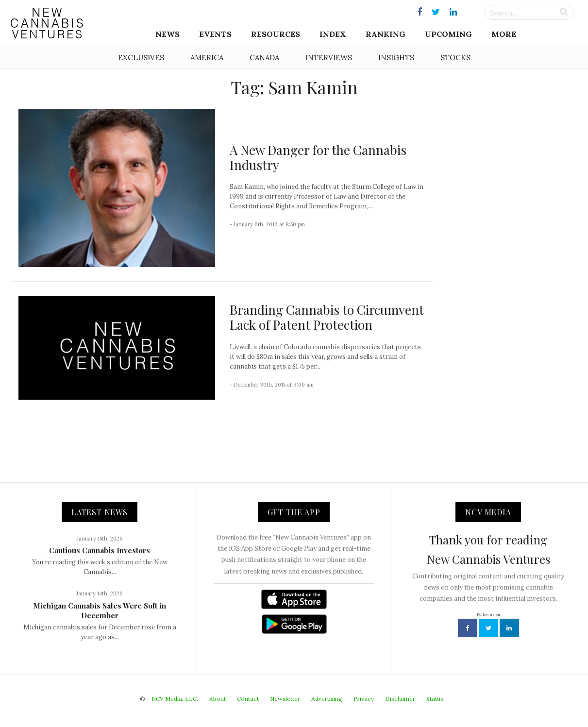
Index (333, 34)
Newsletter (285, 699)
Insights (396, 58)
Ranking (386, 34)
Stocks (455, 58)
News (168, 34)
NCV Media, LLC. (175, 699)
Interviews (329, 58)
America (207, 58)
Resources (276, 34)
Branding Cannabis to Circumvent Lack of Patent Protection (327, 317)
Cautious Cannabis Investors (100, 550)
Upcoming (448, 34)
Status (435, 699)
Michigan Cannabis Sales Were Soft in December (100, 610)
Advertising (327, 699)
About (218, 699)
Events (215, 34)
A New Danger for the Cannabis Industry (318, 157)
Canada (264, 58)
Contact (248, 699)
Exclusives (141, 58)
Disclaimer (400, 699)
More (504, 34)
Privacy (364, 699)
